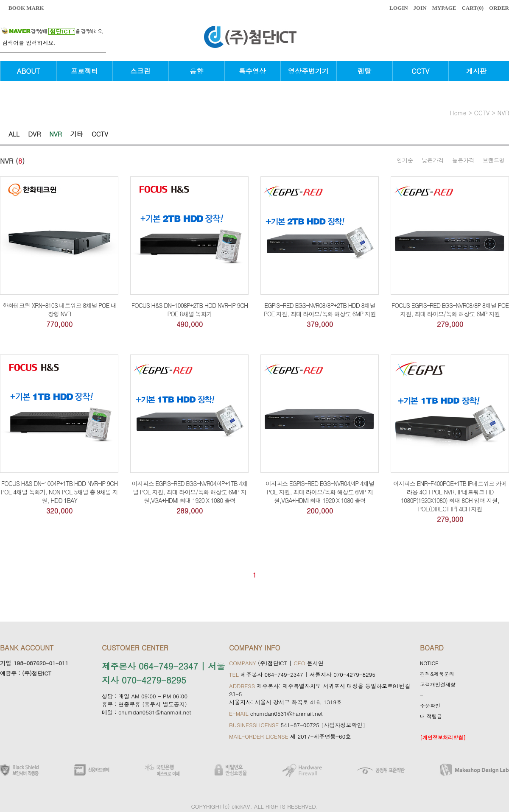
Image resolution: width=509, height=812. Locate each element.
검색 (102, 47)
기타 (77, 134)
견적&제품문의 (437, 674)
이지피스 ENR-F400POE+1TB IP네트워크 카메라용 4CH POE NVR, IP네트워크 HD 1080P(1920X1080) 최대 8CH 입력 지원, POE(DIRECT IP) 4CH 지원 (450, 496)
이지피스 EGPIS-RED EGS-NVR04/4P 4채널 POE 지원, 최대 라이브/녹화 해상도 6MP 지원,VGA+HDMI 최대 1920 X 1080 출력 (320, 492)
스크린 (140, 71)
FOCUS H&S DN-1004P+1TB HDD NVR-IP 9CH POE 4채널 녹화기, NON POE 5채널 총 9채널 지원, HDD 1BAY (59, 492)
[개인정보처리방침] (443, 737)
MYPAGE (444, 8)
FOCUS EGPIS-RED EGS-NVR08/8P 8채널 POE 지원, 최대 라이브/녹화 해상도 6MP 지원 (450, 310)
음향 (196, 71)
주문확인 (430, 705)
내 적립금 (431, 716)
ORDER (499, 8)
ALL (14, 134)
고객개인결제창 (438, 684)
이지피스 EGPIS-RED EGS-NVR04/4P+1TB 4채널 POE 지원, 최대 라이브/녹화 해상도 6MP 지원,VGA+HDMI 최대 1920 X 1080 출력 (190, 492)
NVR (503, 113)
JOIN (420, 8)
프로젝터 (84, 71)
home (458, 113)
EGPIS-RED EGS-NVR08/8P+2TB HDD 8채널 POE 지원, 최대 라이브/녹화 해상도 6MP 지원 (320, 310)
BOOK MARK (26, 8)
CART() (473, 8)
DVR (34, 134)
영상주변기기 (308, 71)
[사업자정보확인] (343, 725)
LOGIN (399, 8)
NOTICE (429, 663)
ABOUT (28, 71)
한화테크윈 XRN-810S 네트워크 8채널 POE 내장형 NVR (59, 310)
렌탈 (364, 71)
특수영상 (252, 71)
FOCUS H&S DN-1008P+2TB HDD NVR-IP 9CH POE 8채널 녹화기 (190, 310)
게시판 (476, 71)
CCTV (420, 71)
